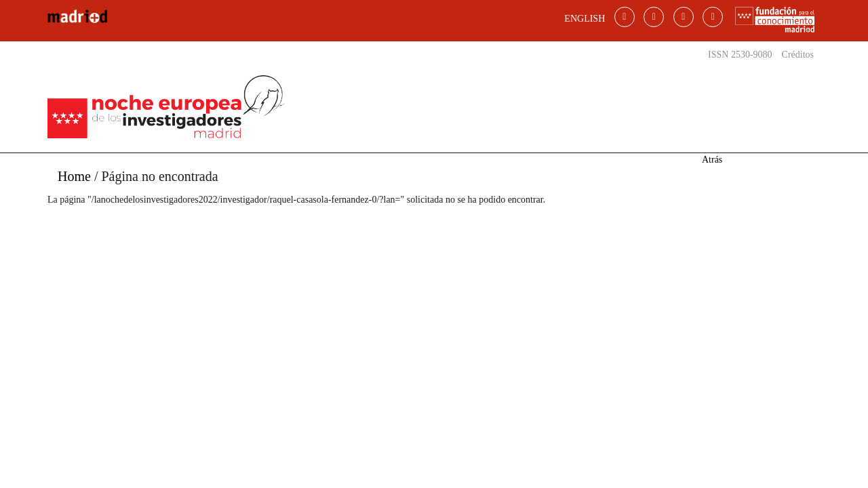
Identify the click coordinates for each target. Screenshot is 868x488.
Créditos (798, 55)
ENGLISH (585, 19)
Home (74, 176)
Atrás (712, 160)
